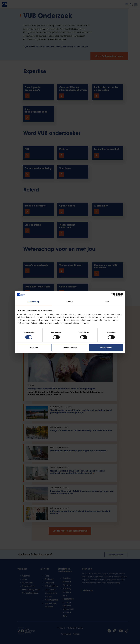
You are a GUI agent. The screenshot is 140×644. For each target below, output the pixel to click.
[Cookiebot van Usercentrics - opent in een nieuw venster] (112, 295)
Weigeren (34, 348)
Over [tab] (107, 302)
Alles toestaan (106, 348)
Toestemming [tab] (33, 302)
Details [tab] (70, 302)
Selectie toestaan (70, 348)
